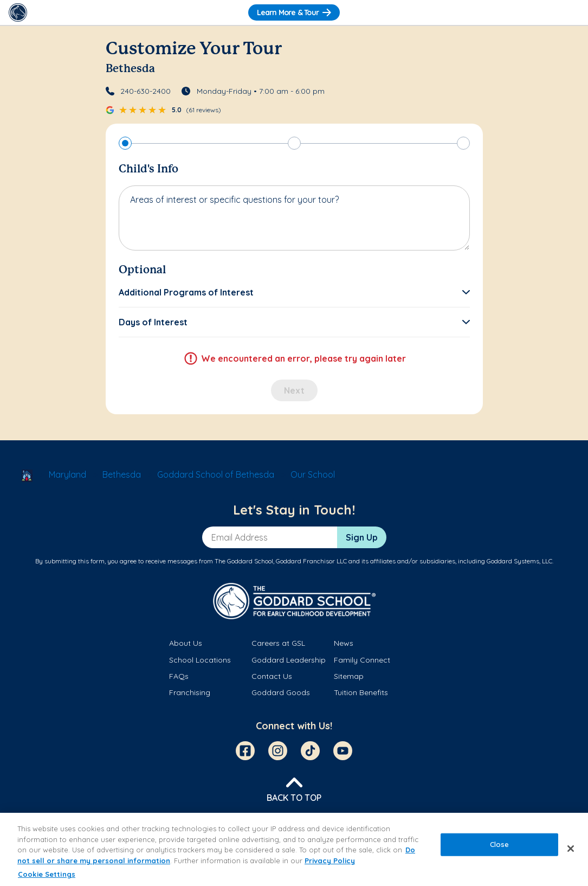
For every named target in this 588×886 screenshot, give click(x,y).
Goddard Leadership (289, 660)
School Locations (200, 660)
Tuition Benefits (361, 692)
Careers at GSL (278, 643)
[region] (294, 849)
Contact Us (272, 676)
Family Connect (362, 660)
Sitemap (349, 676)
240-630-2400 (146, 91)
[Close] (571, 849)
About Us (186, 643)
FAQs (179, 676)
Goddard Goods (281, 692)
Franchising (190, 692)
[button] (294, 292)
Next (294, 390)
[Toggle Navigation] (570, 12)
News (344, 643)
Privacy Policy (330, 861)
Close (500, 844)
